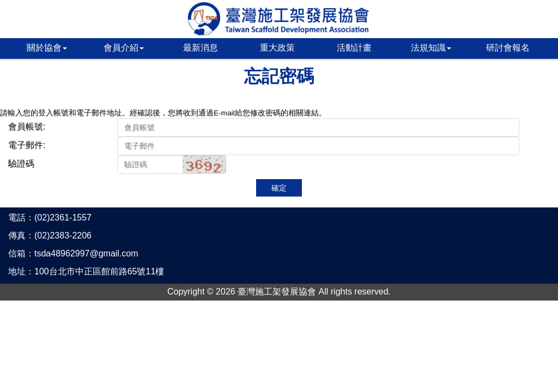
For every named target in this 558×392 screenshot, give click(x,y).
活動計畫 (354, 48)
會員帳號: (27, 127)
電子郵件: (27, 145)
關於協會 (47, 48)
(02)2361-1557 (63, 218)
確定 (279, 188)
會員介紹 (124, 48)
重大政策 (277, 48)
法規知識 (431, 48)
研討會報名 (508, 48)
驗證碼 (21, 164)
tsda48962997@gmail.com (86, 253)
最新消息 (201, 48)
